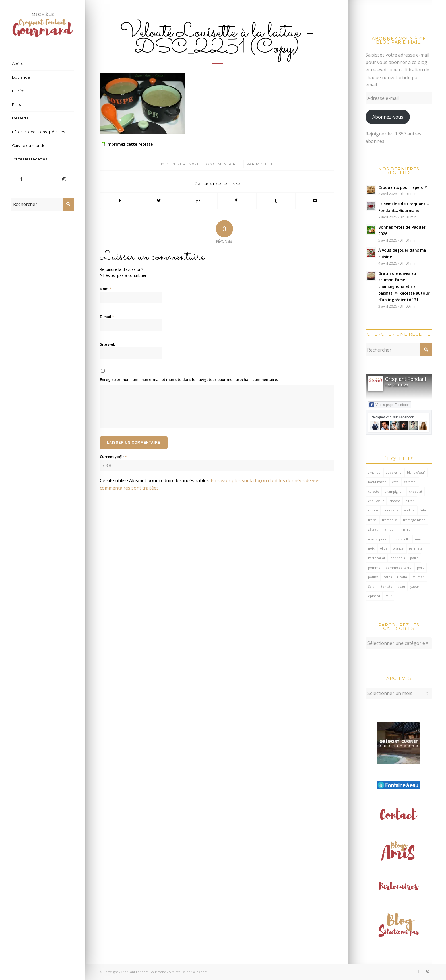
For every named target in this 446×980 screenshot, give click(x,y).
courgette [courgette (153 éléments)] (391, 510)
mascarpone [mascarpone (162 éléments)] (378, 539)
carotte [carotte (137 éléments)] (374, 491)
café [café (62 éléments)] (395, 482)
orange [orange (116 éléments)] (398, 548)
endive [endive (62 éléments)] (409, 510)
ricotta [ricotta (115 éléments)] (402, 577)
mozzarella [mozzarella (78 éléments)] (401, 539)
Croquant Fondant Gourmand (143, 972)
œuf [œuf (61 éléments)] (389, 596)
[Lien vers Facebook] (21, 179)
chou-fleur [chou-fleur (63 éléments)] (376, 501)
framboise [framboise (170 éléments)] (390, 520)
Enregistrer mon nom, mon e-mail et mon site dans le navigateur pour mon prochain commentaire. (189, 379)
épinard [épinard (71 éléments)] (374, 596)
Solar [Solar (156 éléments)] (372, 586)
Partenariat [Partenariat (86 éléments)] (377, 558)
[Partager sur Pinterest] (237, 201)
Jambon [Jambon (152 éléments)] (390, 529)
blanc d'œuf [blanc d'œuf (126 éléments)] (416, 472)
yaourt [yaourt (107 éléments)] (415, 586)
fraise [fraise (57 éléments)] (372, 520)
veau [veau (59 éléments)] (401, 586)
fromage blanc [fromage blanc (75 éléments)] (414, 520)
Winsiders (200, 972)
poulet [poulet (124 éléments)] (373, 577)
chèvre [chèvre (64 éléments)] (395, 501)
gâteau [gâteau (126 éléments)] (373, 529)
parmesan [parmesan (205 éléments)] (417, 548)
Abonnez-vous (388, 117)
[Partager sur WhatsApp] (198, 201)
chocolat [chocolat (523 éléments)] (416, 491)
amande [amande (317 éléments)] (374, 472)
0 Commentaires (222, 164)
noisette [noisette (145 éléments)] (421, 539)
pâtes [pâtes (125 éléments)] (388, 577)
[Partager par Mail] (315, 201)
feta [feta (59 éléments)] (423, 510)
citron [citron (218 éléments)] (410, 501)
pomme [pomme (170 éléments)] (374, 567)
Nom (106, 289)
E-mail (107, 317)
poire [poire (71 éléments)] (414, 558)
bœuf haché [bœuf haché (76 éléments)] (377, 482)
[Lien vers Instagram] (64, 179)
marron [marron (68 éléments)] (407, 529)
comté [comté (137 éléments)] (373, 510)
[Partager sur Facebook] (120, 201)
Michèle (265, 164)
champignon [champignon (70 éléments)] (394, 491)
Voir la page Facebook (389, 405)
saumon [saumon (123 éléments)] (419, 577)
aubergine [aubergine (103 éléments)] (394, 472)
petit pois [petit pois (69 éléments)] (398, 558)
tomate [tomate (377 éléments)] (387, 586)
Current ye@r (113, 457)
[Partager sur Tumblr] (276, 201)
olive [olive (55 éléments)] (384, 548)
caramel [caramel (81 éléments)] (410, 482)
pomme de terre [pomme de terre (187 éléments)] (399, 567)
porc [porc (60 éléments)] (421, 567)
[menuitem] (43, 64)
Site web (108, 344)
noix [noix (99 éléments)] (371, 548)
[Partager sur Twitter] (159, 201)
